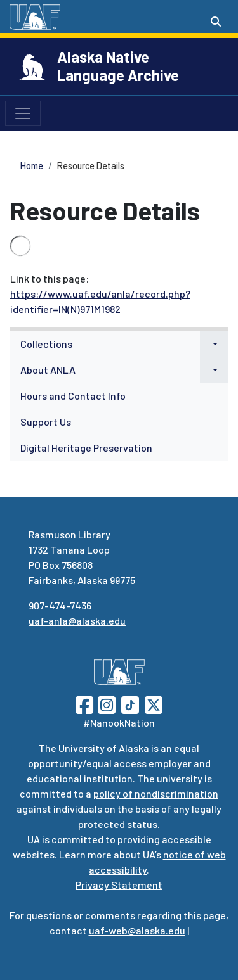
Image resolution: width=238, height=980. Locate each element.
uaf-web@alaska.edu (137, 930)
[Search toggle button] (216, 22)
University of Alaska (104, 748)
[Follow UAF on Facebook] (84, 703)
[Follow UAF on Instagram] (105, 703)
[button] (214, 344)
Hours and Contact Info (73, 396)
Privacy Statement (119, 885)
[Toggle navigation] (23, 113)
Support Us (46, 422)
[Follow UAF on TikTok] (130, 703)
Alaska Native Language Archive (118, 66)
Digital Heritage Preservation (86, 448)
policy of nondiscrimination (156, 793)
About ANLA (48, 370)
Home (32, 166)
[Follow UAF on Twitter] (154, 703)
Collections (46, 344)
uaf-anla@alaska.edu (77, 620)
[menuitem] (119, 344)
